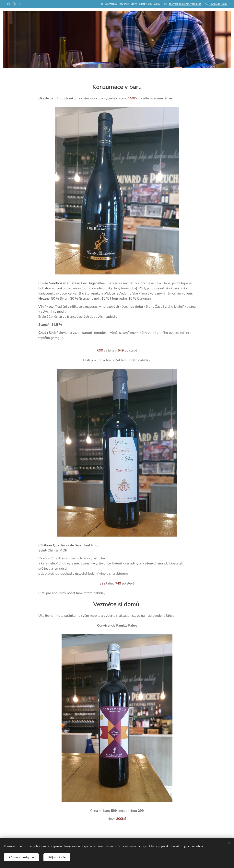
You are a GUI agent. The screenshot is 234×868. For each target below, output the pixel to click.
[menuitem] (221, 19)
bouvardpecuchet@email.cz (185, 4)
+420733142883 (218, 4)
